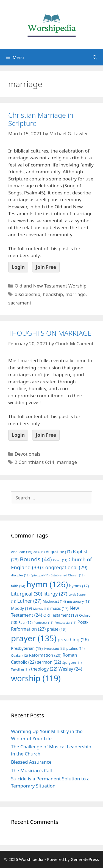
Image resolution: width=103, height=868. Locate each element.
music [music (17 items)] (59, 608)
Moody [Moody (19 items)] (21, 608)
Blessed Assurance (31, 762)
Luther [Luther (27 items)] (29, 601)
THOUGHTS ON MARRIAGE (50, 333)
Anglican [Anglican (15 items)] (22, 552)
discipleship (27, 294)
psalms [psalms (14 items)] (76, 649)
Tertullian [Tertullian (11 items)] (20, 669)
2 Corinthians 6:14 (34, 462)
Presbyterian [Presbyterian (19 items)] (27, 648)
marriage (75, 294)
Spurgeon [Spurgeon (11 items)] (72, 663)
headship (53, 294)
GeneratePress (85, 859)
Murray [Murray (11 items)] (41, 609)
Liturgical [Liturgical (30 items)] (27, 594)
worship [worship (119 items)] (36, 678)
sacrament (20, 303)
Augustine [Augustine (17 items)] (59, 552)
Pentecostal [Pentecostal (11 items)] (65, 623)
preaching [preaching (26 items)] (73, 639)
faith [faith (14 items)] (18, 586)
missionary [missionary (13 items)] (79, 601)
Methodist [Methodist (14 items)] (54, 601)
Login (18, 267)
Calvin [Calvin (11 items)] (60, 560)
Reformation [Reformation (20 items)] (45, 655)
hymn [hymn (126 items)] (47, 584)
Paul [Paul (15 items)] (26, 622)
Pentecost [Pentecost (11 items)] (44, 623)
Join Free (46, 267)
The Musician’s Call (31, 770)
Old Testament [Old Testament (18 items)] (61, 615)
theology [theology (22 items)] (44, 669)
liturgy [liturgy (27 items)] (55, 594)
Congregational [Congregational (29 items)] (65, 567)
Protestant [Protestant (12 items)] (55, 649)
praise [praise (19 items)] (57, 629)
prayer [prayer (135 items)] (34, 638)
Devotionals (27, 454)
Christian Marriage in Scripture (41, 119)
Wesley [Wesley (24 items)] (70, 669)
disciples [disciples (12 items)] (20, 575)
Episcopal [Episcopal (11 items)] (40, 575)
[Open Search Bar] (95, 57)
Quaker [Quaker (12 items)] (19, 655)
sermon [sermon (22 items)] (49, 662)
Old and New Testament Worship (51, 286)
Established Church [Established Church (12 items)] (68, 575)
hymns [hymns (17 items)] (79, 586)
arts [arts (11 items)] (39, 552)
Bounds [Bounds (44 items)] (36, 559)
